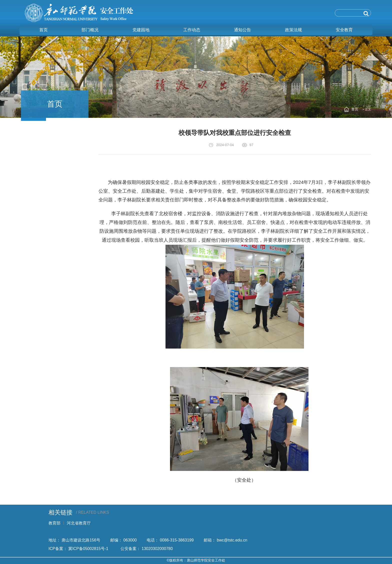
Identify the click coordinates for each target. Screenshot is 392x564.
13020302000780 (157, 549)
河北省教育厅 (79, 523)
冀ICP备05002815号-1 (89, 549)
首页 (355, 109)
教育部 (54, 523)
